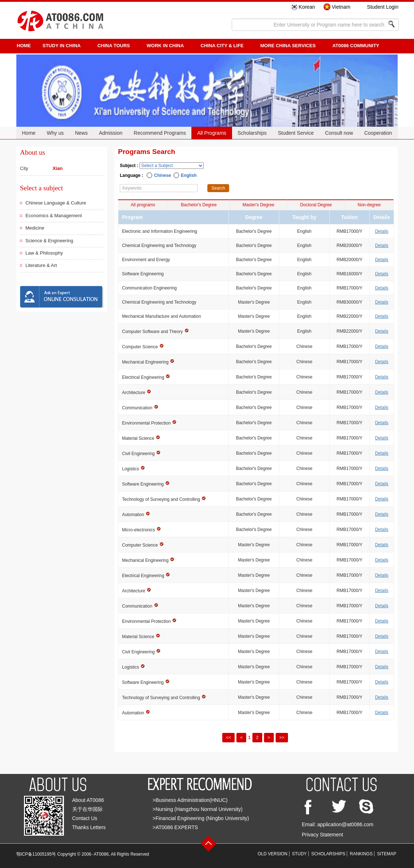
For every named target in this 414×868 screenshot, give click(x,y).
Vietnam (341, 7)
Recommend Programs (160, 133)
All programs (143, 205)
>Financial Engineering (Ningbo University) (201, 818)
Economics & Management (54, 216)
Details (382, 231)
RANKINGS (361, 854)
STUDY (299, 854)
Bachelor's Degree (199, 205)
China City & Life (222, 46)
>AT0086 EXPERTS (175, 827)
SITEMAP (387, 854)
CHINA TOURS (114, 46)
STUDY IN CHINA (62, 46)
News (81, 133)
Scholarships (252, 133)
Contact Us (85, 818)
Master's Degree (259, 205)
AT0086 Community (356, 46)
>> (282, 738)
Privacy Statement (322, 835)
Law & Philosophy (44, 253)
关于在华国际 (88, 809)
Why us (55, 133)
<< (228, 738)
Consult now (339, 133)
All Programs (212, 133)
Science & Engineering (49, 241)
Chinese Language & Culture (56, 203)
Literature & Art (41, 265)
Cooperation (378, 133)
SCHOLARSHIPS (328, 854)
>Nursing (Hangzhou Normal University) (198, 809)
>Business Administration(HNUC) (190, 800)
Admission (111, 133)
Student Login (383, 7)
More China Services (288, 46)
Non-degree (369, 205)
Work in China (165, 46)
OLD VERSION (273, 854)
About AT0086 (88, 800)
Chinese (163, 175)
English (189, 175)
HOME (24, 46)
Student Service (296, 133)
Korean (307, 7)
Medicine (35, 228)
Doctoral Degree (316, 205)
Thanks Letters (89, 827)
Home (29, 133)
